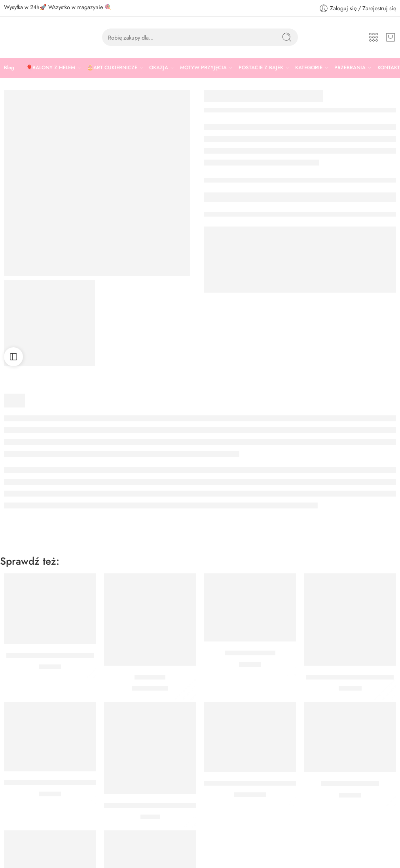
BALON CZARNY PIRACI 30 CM (252, 784)
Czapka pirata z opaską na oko (50, 655)
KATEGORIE (309, 68)
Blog (9, 68)
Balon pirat (150, 677)
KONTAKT (389, 68)
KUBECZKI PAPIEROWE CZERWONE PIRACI (171, 805)
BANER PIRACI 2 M (350, 784)
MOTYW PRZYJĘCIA (203, 68)
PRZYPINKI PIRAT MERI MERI (350, 677)
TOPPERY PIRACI (250, 653)
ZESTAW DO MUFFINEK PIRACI (51, 783)
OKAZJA (159, 68)
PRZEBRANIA (350, 68)
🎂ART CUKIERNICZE (112, 68)
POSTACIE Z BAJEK (261, 68)
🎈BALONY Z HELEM (51, 68)
